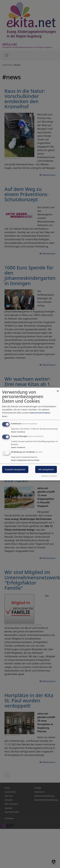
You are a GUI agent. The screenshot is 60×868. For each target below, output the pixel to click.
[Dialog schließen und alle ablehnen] (58, 389)
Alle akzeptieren (46, 469)
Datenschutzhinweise (40, 413)
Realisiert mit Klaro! (49, 476)
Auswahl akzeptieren (15, 469)
